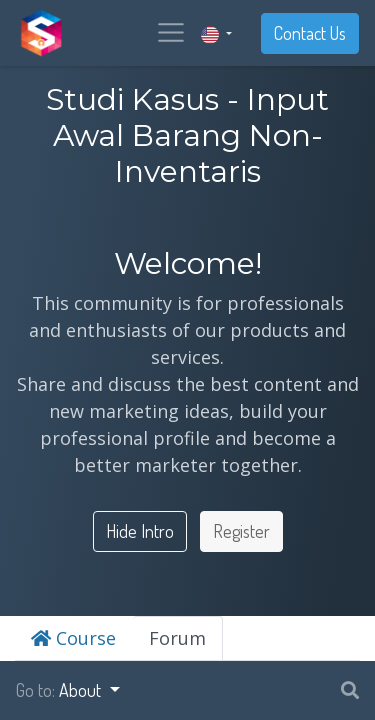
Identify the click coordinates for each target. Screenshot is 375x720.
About (82, 690)
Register (241, 531)
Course (73, 638)
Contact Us (310, 33)
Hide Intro (140, 531)
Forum (177, 638)
